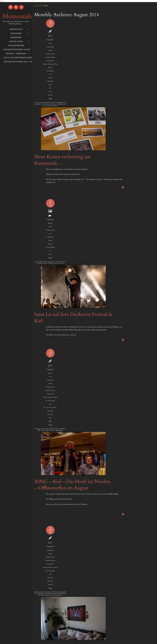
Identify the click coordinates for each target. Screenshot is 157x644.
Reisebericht (39, 589)
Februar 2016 (122, 131)
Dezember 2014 (123, 174)
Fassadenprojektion (39, 612)
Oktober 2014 (122, 182)
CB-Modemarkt (39, 106)
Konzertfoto (39, 402)
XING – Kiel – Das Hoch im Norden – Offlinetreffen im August (78, 273)
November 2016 (123, 109)
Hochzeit (123, 256)
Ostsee (39, 88)
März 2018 (121, 79)
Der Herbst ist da (123, 33)
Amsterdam (139, 221)
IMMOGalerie (39, 472)
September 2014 (123, 186)
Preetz (39, 95)
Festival (39, 172)
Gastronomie (39, 307)
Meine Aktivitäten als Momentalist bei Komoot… (132, 21)
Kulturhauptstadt (39, 582)
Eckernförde (149, 227)
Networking (39, 289)
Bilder (38, 305)
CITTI (37, 398)
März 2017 (121, 92)
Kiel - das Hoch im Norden (39, 282)
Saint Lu (39, 201)
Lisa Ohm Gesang (39, 510)
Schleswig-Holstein (136, 288)
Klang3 (41, 618)
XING (39, 296)
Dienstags (39, 242)
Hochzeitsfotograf (127, 262)
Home (36, 6)
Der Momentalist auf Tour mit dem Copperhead (132, 25)
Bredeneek (132, 227)
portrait (38, 117)
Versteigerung (39, 409)
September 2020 (123, 54)
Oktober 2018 (122, 71)
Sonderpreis (135, 294)
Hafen (136, 250)
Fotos (121, 250)
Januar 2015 (122, 169)
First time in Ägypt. (124, 38)
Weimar (39, 601)
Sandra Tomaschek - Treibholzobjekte (39, 513)
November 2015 (123, 144)
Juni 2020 (121, 62)
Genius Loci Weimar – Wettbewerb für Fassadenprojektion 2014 (73, 575)
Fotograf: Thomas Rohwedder (39, 495)
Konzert (39, 188)
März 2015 (121, 165)
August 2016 (122, 118)
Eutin (121, 232)
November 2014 (123, 178)
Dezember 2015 (123, 139)
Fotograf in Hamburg (39, 58)
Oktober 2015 (122, 148)
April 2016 (121, 122)
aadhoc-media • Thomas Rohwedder (144, 640)
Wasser (142, 312)
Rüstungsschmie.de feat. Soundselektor (39, 623)
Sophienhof (123, 300)
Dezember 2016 (123, 105)
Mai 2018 (121, 75)
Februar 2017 (122, 96)
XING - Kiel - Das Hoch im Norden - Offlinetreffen (39, 311)
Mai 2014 (121, 204)
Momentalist (19, 16)
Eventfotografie (39, 47)
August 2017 (122, 84)
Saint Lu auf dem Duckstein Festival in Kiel (76, 183)
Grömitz (129, 250)
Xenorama (39, 626)
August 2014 (122, 191)
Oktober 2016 (122, 114)
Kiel (39, 78)
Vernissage (39, 98)
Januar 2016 (122, 135)
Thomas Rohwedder (40, 204)
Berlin (39, 43)
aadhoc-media (38, 106)
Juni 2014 (121, 199)
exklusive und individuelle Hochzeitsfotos (135, 238)
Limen (36, 620)
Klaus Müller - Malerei (39, 508)
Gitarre (36, 198)
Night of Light (122, 29)
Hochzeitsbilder (39, 74)
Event (39, 165)
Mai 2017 (121, 88)
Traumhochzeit (144, 306)
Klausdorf (130, 269)
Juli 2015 (121, 152)
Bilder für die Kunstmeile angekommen (74, 376)
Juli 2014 (121, 195)
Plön (39, 91)
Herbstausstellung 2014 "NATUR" (39, 505)
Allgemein (39, 155)
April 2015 (121, 161)
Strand (133, 300)
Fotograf (39, 50)
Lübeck (121, 277)
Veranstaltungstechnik (39, 593)
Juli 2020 (121, 58)
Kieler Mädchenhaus (39, 400)
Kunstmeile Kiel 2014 (39, 404)
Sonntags (145, 294)
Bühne (140, 227)
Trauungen (123, 312)
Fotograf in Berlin (39, 54)
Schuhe (41, 406)
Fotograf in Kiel (39, 62)
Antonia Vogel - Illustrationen (39, 492)
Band (36, 195)
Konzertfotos (139, 269)
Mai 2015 (121, 156)
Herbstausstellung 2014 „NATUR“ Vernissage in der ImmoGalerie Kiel (77, 476)
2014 (41, 6)
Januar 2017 (122, 101)
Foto (121, 244)
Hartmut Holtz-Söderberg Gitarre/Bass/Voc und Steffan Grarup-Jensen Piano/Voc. (39, 500)
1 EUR (121, 221)
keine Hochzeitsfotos (39, 180)
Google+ (2, 1)
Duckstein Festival (39, 162)
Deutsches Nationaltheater (39, 611)
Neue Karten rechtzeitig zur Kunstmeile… (77, 71)
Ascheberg (149, 221)
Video (39, 598)
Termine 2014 (145, 300)
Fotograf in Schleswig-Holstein (39, 66)
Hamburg (39, 71)
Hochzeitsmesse (143, 262)
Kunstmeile (39, 81)
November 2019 (123, 66)
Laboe (148, 269)
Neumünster (123, 282)
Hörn (40, 198)
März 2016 (121, 126)
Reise (121, 289)
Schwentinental (124, 294)
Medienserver (39, 586)
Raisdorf (148, 283)
